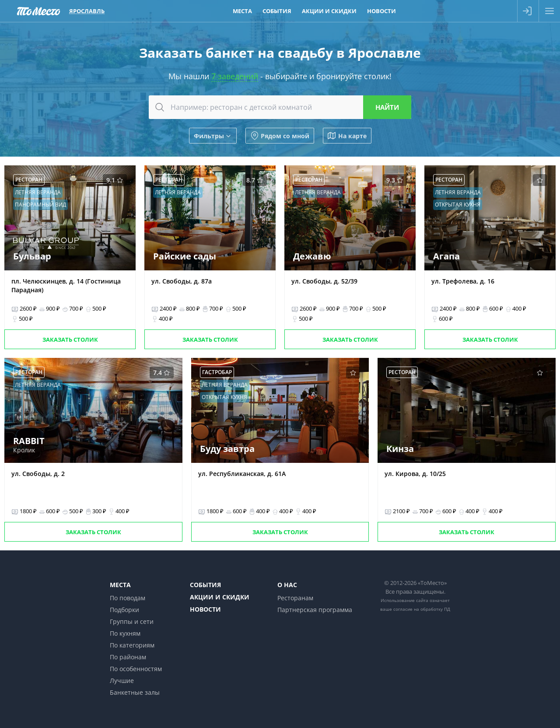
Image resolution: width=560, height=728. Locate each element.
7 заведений (235, 76)
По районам (128, 657)
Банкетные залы (135, 692)
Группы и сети (132, 621)
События (205, 585)
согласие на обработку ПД (422, 609)
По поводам (128, 598)
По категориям (132, 645)
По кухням (125, 633)
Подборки (124, 610)
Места (120, 585)
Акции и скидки (220, 597)
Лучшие (122, 681)
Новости (205, 609)
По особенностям (136, 669)
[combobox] (280, 107)
